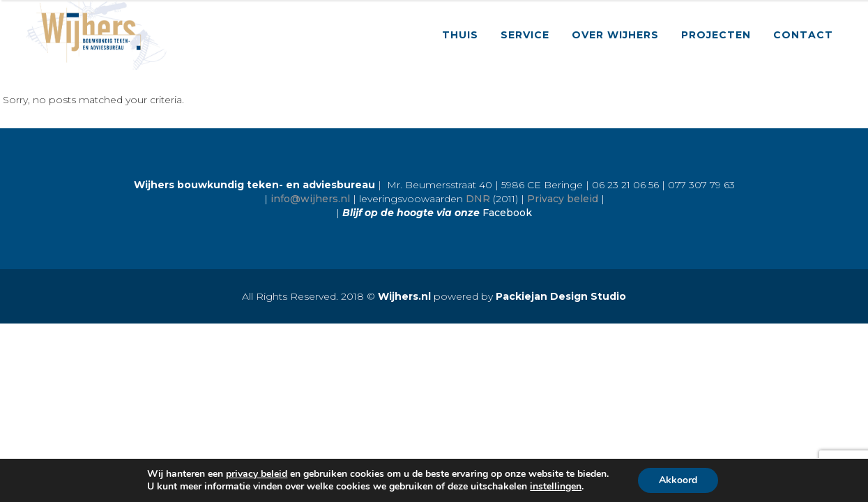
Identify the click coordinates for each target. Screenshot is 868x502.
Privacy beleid (563, 199)
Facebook (507, 213)
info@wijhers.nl (310, 199)
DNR (478, 199)
